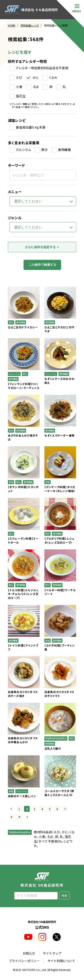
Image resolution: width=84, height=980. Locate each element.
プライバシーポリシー (24, 961)
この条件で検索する (42, 265)
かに (36, 77)
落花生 (21, 96)
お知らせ (29, 953)
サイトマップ (52, 953)
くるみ (53, 77)
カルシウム (23, 150)
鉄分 (45, 150)
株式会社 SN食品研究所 (42, 880)
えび (19, 77)
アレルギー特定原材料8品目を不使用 (42, 68)
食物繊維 (65, 150)
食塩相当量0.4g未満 (31, 127)
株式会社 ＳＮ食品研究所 (31, 10)
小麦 (19, 87)
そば (36, 87)
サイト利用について (61, 961)
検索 (64, 896)
